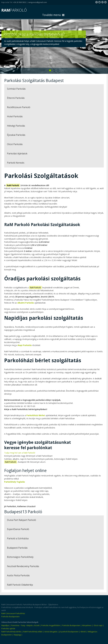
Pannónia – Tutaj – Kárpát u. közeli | (26, 625)
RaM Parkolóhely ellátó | (34, 632)
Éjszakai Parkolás (16, 135)
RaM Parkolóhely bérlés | (12, 632)
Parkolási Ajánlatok (17, 154)
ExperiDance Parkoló (18, 529)
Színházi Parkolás (16, 89)
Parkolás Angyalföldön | (51, 625)
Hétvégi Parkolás (16, 126)
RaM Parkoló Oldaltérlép (20, 585)
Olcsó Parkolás (15, 144)
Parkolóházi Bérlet (36, 415)
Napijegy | (18, 635)
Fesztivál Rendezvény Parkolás (23, 566)
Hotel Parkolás (15, 116)
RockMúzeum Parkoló (19, 107)
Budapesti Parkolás (17, 548)
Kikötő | (84, 632)
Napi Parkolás (25, 345)
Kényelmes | (88, 625)
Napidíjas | (6, 625)
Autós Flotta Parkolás (18, 575)
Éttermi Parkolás (16, 98)
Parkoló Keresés (16, 163)
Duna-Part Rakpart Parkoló (22, 520)
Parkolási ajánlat (8, 628)
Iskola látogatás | (52, 632)
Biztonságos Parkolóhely (20, 557)
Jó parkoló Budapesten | (70, 632)
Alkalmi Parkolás (26, 303)
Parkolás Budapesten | (72, 625)
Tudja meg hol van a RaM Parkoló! (20, 453)
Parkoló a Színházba (18, 538)
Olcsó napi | (99, 625)
